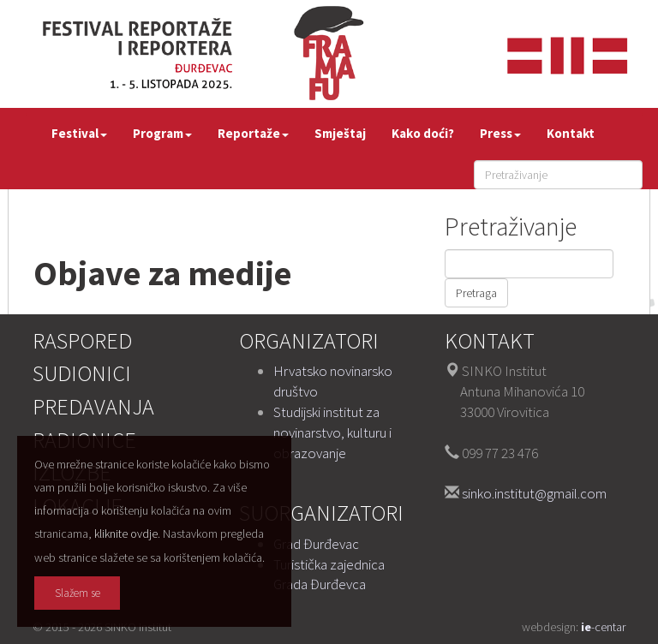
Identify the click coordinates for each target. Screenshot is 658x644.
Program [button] (162, 133)
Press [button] (500, 133)
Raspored (82, 340)
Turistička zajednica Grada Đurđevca (329, 575)
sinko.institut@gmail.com (534, 493)
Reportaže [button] (253, 133)
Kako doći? (423, 133)
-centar (603, 627)
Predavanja (93, 406)
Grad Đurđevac (316, 544)
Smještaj (340, 133)
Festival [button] (79, 133)
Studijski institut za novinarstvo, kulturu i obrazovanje (332, 432)
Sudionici (82, 373)
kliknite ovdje (126, 534)
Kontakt (571, 133)
